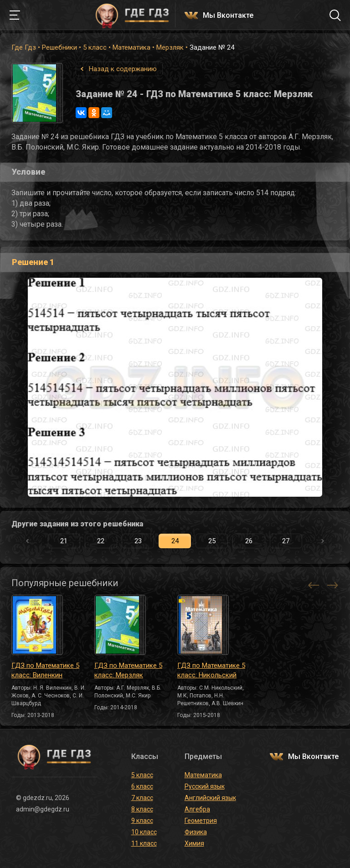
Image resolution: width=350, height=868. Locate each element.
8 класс (142, 809)
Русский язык (205, 786)
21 (64, 541)
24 (175, 541)
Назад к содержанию (123, 69)
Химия (194, 843)
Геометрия (201, 821)
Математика (131, 47)
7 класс (142, 798)
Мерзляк (170, 47)
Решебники (59, 47)
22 (101, 541)
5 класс (95, 47)
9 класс (142, 821)
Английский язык (210, 798)
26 (249, 541)
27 (286, 541)
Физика (196, 832)
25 (212, 541)
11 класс (144, 843)
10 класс (144, 832)
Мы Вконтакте (228, 16)
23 (138, 541)
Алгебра (197, 809)
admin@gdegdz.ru (43, 809)
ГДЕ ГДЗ (132, 15)
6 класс (142, 786)
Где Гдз (24, 47)
